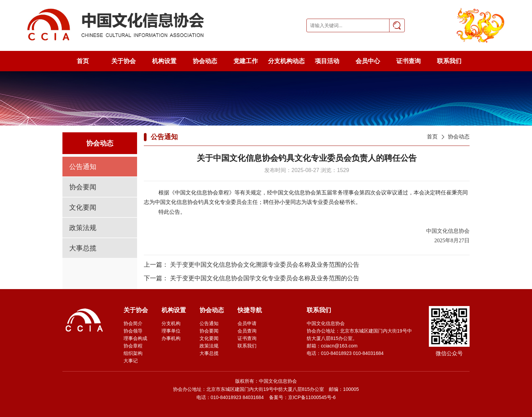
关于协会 (123, 61)
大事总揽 (83, 248)
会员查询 (247, 331)
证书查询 (408, 61)
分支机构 (171, 323)
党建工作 (246, 61)
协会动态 (205, 61)
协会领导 (133, 331)
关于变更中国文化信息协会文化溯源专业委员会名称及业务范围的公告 (265, 265)
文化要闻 (83, 207)
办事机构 (171, 338)
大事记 (131, 361)
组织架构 (133, 353)
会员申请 (247, 323)
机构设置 (164, 61)
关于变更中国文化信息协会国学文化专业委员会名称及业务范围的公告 (265, 278)
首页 (83, 61)
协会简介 (133, 323)
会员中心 (368, 61)
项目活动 (327, 61)
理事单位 (171, 331)
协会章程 (133, 346)
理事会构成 (135, 338)
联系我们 (449, 61)
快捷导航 (250, 310)
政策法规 (83, 228)
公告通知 (83, 167)
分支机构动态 (286, 61)
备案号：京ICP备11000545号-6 (302, 397)
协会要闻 (83, 187)
